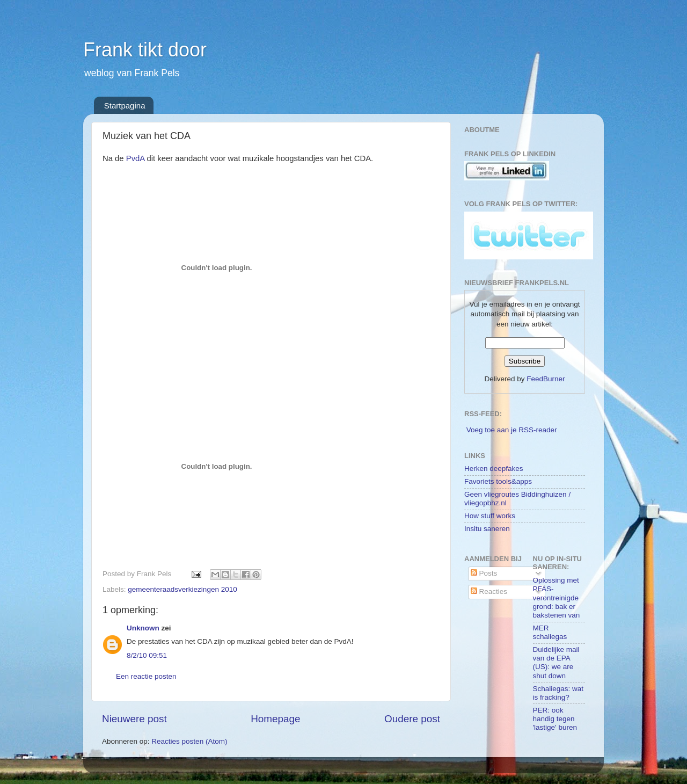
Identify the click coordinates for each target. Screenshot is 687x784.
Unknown (143, 628)
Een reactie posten (146, 676)
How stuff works (490, 516)
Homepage (275, 719)
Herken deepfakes (494, 469)
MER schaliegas (550, 632)
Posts (484, 573)
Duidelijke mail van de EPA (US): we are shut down (556, 663)
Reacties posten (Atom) (189, 741)
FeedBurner (546, 379)
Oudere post (412, 719)
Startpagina (125, 106)
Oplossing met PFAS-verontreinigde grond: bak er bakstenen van (557, 598)
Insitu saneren (487, 529)
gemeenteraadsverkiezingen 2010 (182, 589)
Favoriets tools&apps (498, 481)
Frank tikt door (145, 50)
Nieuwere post (134, 719)
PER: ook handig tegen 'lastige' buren (555, 719)
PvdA (136, 158)
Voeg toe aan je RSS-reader (512, 430)
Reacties (489, 591)
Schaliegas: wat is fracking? (558, 693)
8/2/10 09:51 (147, 655)
